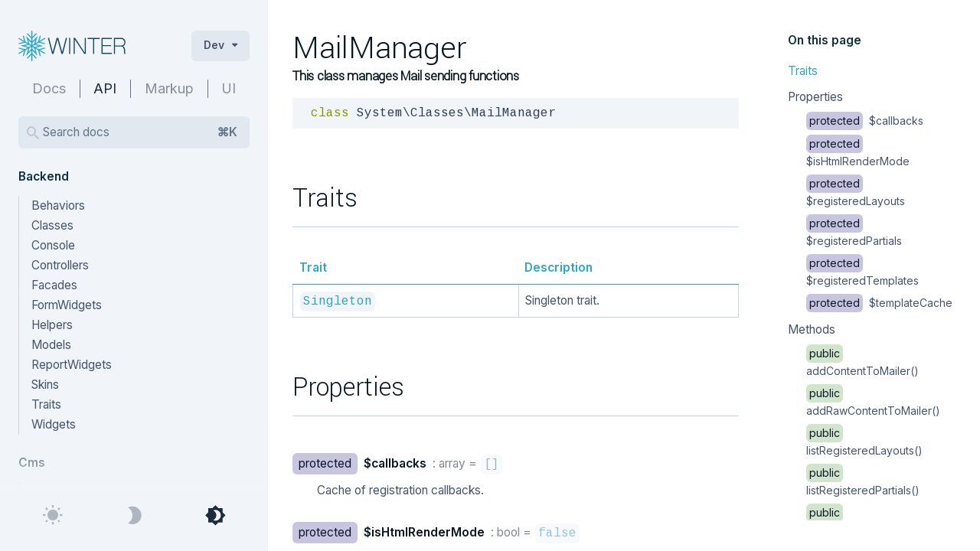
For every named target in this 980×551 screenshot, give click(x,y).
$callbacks (865, 121)
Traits (803, 71)
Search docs (140, 132)
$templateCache (879, 303)
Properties (815, 97)
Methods (812, 329)
